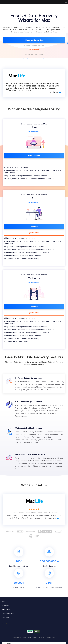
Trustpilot (5, 624)
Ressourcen (6, 605)
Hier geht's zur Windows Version (33, 59)
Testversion (34, 226)
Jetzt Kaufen (34, 233)
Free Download (34, 155)
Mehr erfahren (34, 132)
